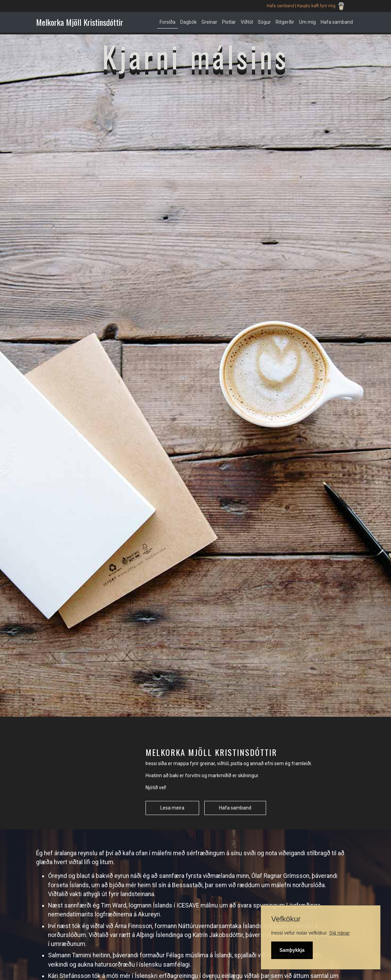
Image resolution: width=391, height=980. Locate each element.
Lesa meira (172, 808)
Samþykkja (292, 950)
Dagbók (188, 22)
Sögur (264, 22)
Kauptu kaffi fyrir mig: (322, 6)
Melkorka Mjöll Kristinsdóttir (80, 22)
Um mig (307, 22)
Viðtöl (247, 22)
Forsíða (168, 22)
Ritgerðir (285, 22)
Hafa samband (280, 6)
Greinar (209, 22)
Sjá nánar (340, 933)
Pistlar (229, 22)
